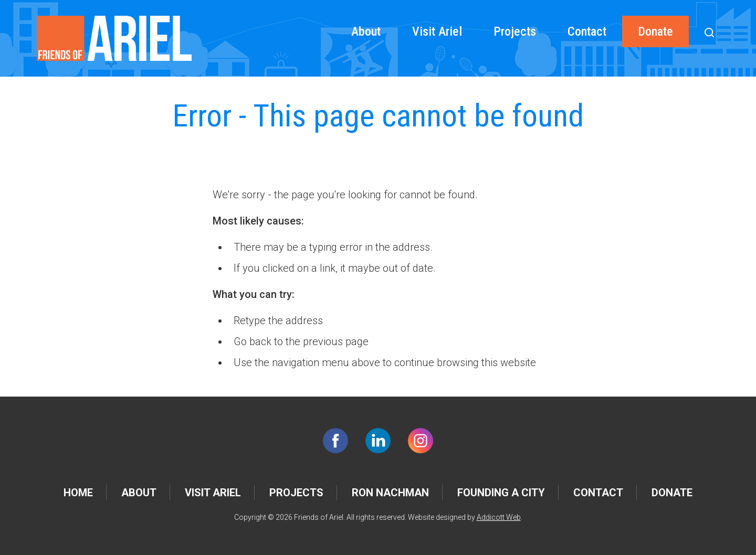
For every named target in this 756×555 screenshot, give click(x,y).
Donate (655, 31)
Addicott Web (499, 517)
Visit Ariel (437, 31)
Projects (515, 31)
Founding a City (501, 493)
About (366, 31)
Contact (587, 31)
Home (78, 493)
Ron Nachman (390, 493)
